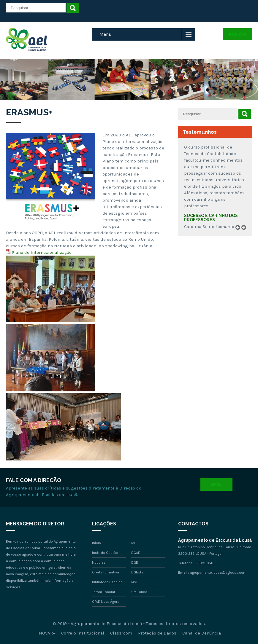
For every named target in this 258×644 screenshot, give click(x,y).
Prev (240, 234)
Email (216, 484)
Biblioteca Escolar (107, 582)
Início (96, 543)
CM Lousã (139, 592)
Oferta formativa (106, 572)
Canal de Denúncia (202, 633)
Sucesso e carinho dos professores (211, 218)
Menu (106, 34)
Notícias (99, 562)
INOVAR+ (46, 633)
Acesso (237, 34)
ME (134, 543)
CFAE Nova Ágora (106, 602)
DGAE (136, 553)
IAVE (135, 582)
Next (246, 234)
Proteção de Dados (157, 633)
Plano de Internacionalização (42, 252)
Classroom (121, 633)
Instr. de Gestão (105, 553)
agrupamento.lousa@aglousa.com (218, 573)
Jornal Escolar (104, 592)
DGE (135, 562)
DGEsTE (137, 572)
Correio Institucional (83, 633)
